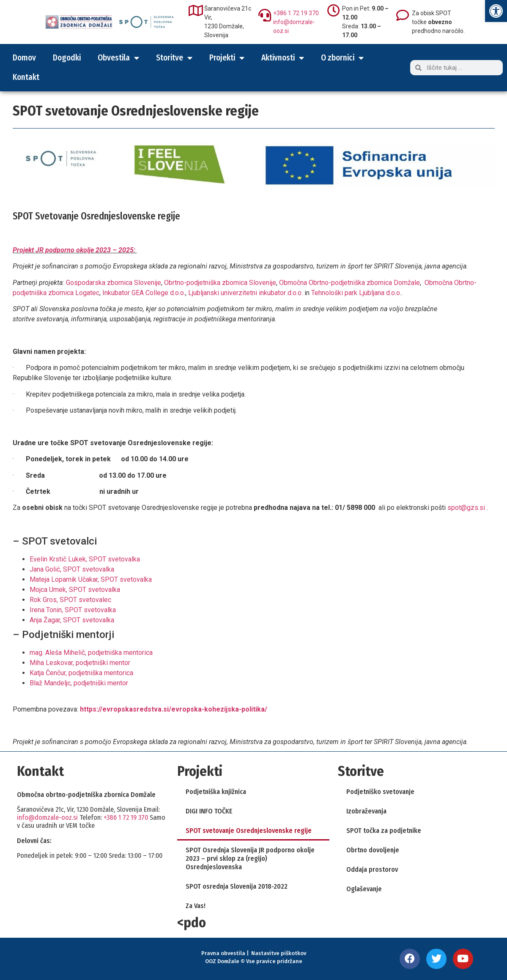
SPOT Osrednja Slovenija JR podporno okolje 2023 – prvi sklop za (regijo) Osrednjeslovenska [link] (250, 858)
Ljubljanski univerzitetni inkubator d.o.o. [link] (245, 293)
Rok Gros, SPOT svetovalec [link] (70, 600)
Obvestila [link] (118, 58)
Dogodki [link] (67, 58)
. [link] (185, 293)
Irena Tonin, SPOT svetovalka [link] (73, 610)
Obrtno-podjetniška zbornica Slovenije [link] (220, 283)
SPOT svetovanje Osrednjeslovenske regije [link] (249, 831)
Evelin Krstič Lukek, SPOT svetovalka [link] (85, 559)
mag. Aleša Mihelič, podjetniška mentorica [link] (91, 653)
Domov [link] (24, 58)
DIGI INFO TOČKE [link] (209, 811)
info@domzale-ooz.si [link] (47, 817)
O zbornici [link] (342, 58)
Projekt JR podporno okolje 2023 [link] (62, 250)
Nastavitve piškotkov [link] (279, 953)
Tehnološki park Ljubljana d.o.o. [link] (356, 293)
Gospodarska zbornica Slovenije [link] (114, 283)
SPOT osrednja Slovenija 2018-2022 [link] (237, 886)
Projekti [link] (227, 58)
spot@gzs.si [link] (466, 508)
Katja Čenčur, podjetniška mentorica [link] (81, 673)
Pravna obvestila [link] (223, 953)
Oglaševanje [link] (364, 889)
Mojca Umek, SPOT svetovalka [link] (75, 590)
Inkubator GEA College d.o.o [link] (142, 293)
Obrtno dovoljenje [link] (373, 850)
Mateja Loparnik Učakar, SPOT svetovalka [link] (91, 579)
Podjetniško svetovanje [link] (380, 792)
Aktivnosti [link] (283, 58)
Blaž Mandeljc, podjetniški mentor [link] (79, 683)
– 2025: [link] (124, 250)
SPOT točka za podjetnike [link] (384, 831)
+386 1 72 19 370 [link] (296, 13)
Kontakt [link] (26, 77)
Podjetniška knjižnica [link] (216, 792)
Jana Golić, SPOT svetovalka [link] (72, 569)
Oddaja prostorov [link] (372, 869)
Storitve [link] (174, 58)
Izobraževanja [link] (366, 811)
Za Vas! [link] (196, 906)
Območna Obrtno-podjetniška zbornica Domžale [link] (349, 283)
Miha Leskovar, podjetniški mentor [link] (80, 663)
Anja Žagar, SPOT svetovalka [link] (72, 620)
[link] (496, 11)
